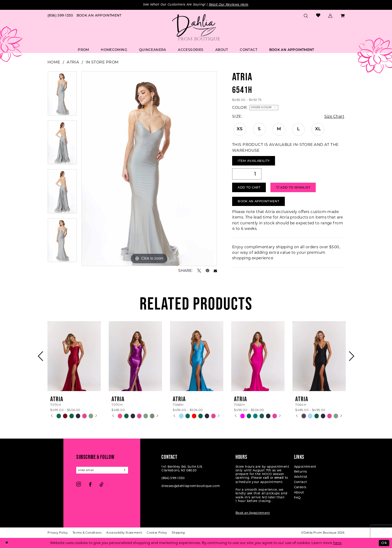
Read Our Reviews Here (229, 5)
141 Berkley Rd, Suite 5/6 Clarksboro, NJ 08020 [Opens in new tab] (182, 468)
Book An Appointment (258, 201)
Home (54, 62)
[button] (330, 16)
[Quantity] (247, 174)
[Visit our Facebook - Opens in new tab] (90, 485)
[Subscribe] (125, 470)
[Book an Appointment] (99, 16)
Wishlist (301, 477)
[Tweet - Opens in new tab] (199, 271)
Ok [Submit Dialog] (384, 543)
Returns (301, 472)
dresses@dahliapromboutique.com (191, 486)
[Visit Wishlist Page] (318, 16)
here (337, 543)
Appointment (305, 467)
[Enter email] (102, 470)
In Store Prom (102, 62)
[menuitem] (60, 16)
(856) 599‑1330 (173, 478)
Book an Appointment (253, 513)
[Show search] (306, 16)
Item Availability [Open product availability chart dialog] (254, 161)
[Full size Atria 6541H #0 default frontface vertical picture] (149, 169)
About (299, 492)
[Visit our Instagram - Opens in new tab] (79, 485)
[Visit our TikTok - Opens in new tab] (102, 485)
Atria (73, 62)
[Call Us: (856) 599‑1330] (60, 16)
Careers (300, 487)
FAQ (297, 498)
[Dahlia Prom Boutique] (196, 27)
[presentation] (74, 356)
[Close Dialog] (7, 543)
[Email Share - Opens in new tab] (215, 271)
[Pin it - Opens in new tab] (207, 271)
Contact (301, 482)
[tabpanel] (62, 96)
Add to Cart (249, 187)
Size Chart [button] (334, 116)
